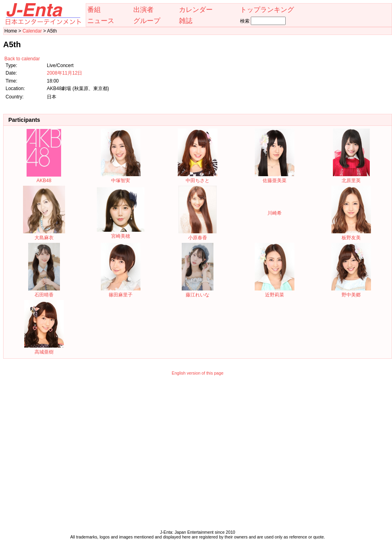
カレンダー (196, 10)
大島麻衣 (44, 235)
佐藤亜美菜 (275, 178)
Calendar (32, 31)
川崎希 (275, 213)
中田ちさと (198, 178)
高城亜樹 (44, 349)
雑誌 (186, 21)
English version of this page (198, 373)
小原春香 (197, 235)
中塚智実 (121, 178)
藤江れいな (198, 292)
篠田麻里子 (121, 292)
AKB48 (44, 178)
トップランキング (267, 10)
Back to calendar (22, 59)
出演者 (143, 10)
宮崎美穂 (121, 233)
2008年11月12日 (64, 73)
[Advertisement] (74, 455)
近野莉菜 (275, 292)
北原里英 (351, 178)
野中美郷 (351, 292)
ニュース (101, 21)
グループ (147, 21)
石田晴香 (44, 292)
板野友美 (351, 235)
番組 (94, 10)
